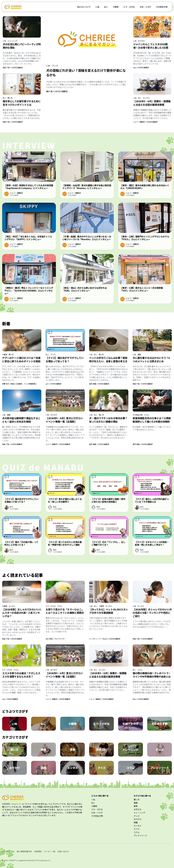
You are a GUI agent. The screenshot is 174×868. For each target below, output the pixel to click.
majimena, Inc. (45, 860)
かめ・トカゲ (145, 7)
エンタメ (146, 98)
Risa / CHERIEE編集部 (141, 699)
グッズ (55, 66)
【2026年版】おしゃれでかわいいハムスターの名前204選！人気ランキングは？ (22, 613)
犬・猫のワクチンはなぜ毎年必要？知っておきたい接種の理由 (108, 420)
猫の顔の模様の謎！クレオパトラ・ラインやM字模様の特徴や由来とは (152, 675)
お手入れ (138, 809)
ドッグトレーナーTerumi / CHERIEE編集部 (105, 639)
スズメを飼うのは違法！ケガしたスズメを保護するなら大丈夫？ (21, 675)
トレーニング (13, 41)
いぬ (97, 7)
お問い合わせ (63, 851)
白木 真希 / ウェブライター (56, 639)
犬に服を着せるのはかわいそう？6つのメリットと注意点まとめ (151, 359)
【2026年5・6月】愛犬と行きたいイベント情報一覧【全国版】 (64, 420)
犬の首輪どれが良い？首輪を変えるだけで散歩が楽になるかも (86, 73)
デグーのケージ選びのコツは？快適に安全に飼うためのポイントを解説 (21, 359)
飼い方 (10, 98)
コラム (147, 415)
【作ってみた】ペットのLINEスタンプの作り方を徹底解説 (109, 611)
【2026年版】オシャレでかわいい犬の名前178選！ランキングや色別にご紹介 (152, 613)
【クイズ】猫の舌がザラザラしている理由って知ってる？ (65, 359)
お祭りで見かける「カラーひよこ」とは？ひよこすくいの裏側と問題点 (65, 611)
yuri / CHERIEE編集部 (53, 384)
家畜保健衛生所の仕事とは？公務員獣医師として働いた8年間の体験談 (152, 420)
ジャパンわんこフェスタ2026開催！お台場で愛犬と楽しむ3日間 (151, 46)
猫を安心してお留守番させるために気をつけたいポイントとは (22, 103)
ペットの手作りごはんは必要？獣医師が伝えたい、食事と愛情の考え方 (108, 359)
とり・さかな (129, 7)
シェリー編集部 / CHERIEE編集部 (145, 122)
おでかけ (141, 41)
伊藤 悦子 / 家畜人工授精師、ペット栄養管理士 (19, 384)
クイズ (53, 354)
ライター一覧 (50, 851)
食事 (136, 806)
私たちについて (84, 7)
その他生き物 (162, 7)
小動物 (116, 7)
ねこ (106, 7)
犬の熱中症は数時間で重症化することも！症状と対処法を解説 (21, 420)
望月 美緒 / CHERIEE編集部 (99, 384)
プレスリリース (140, 835)
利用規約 (38, 851)
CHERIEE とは (8, 851)
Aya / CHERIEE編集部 (141, 67)
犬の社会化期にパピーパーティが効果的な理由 (22, 46)
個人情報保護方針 (24, 851)
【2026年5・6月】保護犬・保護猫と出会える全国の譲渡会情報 (152, 103)
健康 (139, 354)
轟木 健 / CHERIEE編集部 (57, 91)
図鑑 (136, 822)
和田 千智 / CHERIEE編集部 (13, 67)
